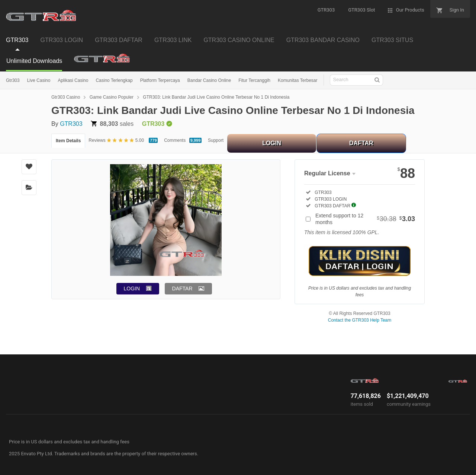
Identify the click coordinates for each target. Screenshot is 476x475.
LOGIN (272, 143)
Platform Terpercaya (160, 80)
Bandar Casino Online (209, 80)
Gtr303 (13, 80)
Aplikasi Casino (73, 80)
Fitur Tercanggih (254, 80)
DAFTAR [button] (182, 288)
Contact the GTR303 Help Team (360, 320)
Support (216, 140)
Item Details (68, 141)
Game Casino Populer (112, 97)
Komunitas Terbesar (298, 80)
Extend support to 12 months (365, 219)
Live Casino (39, 80)
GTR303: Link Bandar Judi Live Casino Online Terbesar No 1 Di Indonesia (216, 97)
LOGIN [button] (132, 288)
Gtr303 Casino (66, 97)
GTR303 (71, 124)
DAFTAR (361, 143)
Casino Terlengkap (114, 80)
